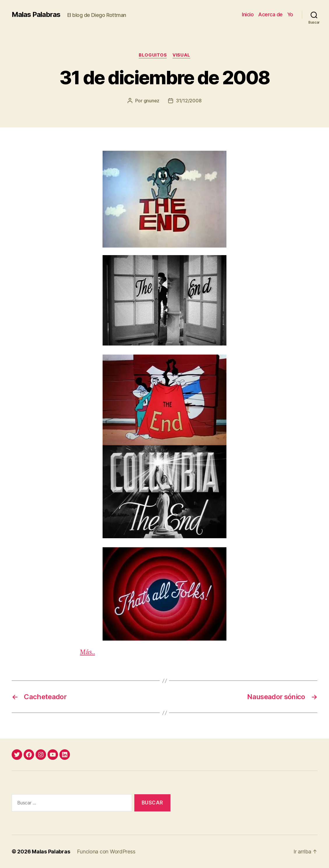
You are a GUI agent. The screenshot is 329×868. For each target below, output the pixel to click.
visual (181, 55)
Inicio (248, 14)
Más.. (88, 652)
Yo (290, 14)
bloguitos (153, 55)
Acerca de (270, 14)
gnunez (152, 101)
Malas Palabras (36, 15)
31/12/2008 (189, 101)
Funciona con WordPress (106, 852)
